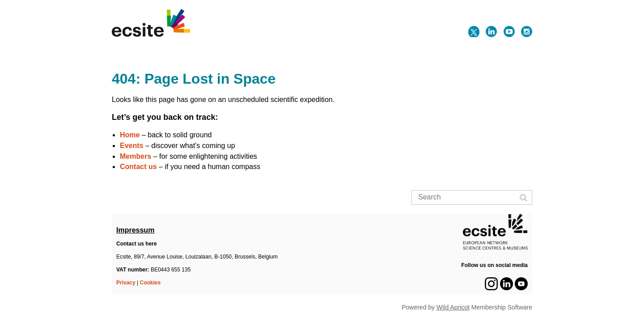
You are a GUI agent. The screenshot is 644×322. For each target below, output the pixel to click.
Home (130, 135)
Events (131, 146)
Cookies (150, 283)
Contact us (138, 167)
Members (136, 156)
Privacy (126, 283)
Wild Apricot (453, 307)
